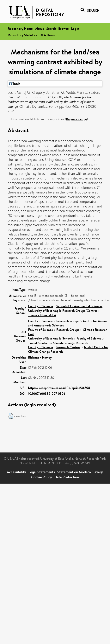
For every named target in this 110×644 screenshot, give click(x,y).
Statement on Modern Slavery (80, 472)
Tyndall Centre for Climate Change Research (58, 343)
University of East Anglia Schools (51, 338)
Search (51, 28)
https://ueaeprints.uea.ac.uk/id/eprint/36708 (59, 388)
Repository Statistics (22, 35)
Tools (15, 84)
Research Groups (68, 321)
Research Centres (68, 347)
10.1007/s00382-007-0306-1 (48, 394)
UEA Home (47, 35)
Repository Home (20, 28)
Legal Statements (42, 472)
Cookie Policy (42, 477)
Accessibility (16, 472)
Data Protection (67, 477)
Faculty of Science (40, 306)
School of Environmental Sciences (79, 306)
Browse (64, 28)
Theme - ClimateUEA (42, 315)
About (40, 28)
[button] (11, 416)
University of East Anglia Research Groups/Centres (63, 311)
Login (75, 28)
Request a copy (76, 119)
